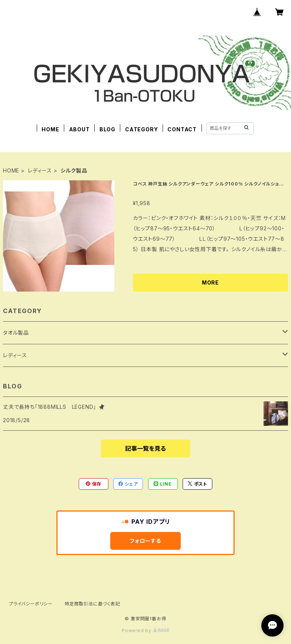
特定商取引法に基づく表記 (92, 604)
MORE (210, 282)
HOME (50, 129)
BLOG (107, 129)
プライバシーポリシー (31, 604)
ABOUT (79, 129)
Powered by (145, 630)
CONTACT (182, 129)
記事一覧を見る (145, 448)
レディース (40, 170)
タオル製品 (16, 333)
